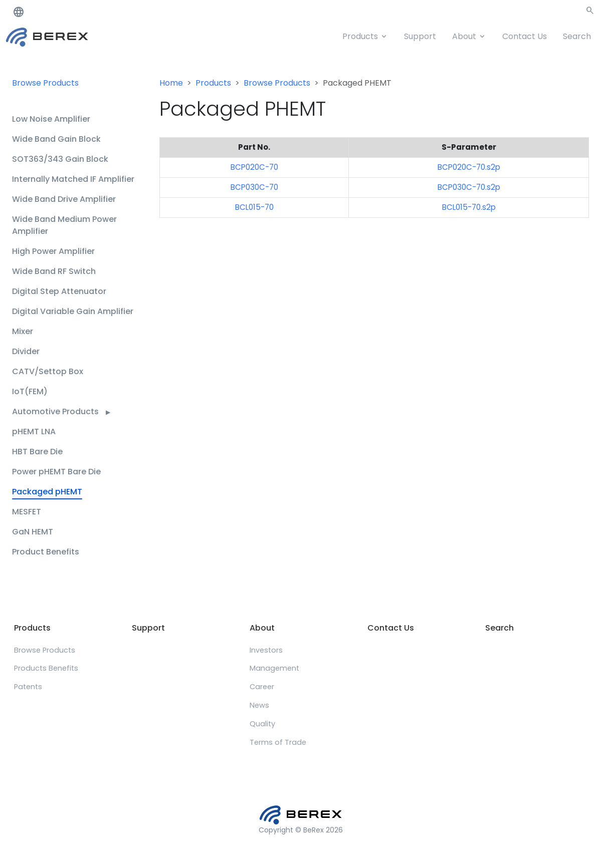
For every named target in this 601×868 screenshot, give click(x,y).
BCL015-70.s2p (469, 207)
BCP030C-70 (254, 187)
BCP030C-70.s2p (469, 187)
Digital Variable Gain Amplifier (73, 311)
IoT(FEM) (30, 391)
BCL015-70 (254, 207)
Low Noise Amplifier (51, 119)
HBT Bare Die (37, 452)
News (259, 705)
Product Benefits (46, 552)
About (464, 36)
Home (171, 83)
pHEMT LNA (34, 431)
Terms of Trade (278, 742)
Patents (28, 687)
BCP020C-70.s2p (469, 167)
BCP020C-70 (254, 167)
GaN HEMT (33, 532)
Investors (266, 650)
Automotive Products (61, 411)
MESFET (27, 512)
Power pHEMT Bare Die (56, 472)
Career (262, 687)
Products (360, 36)
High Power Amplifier (53, 251)
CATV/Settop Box (48, 371)
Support (420, 36)
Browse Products (45, 83)
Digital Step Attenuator (59, 291)
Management (274, 668)
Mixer (23, 331)
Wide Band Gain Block (56, 139)
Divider (26, 351)
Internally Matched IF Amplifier (73, 179)
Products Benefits (46, 668)
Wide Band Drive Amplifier (64, 199)
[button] (590, 12)
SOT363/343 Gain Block (60, 159)
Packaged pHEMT (47, 492)
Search (577, 36)
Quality (262, 724)
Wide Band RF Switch (54, 271)
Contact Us (525, 36)
